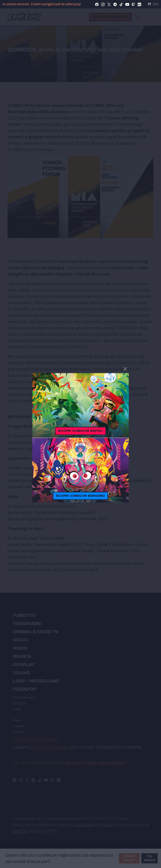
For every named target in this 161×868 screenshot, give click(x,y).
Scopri (80, 431)
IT (150, 4)
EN (156, 4)
